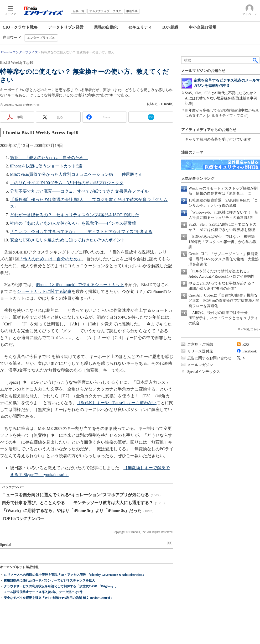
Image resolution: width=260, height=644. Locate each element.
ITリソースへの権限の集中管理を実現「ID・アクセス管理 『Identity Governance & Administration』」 (76, 575)
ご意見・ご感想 (200, 344)
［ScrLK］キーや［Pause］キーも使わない (117, 403)
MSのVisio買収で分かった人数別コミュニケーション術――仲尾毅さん (76, 174)
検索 (256, 60)
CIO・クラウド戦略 (20, 27)
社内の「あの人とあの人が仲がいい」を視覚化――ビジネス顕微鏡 (73, 223)
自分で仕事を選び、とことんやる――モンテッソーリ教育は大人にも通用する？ (77, 503)
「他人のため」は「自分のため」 (50, 259)
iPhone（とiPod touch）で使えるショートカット (80, 285)
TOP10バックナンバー (23, 518)
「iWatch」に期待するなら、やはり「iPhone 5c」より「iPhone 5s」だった (72, 511)
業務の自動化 (106, 27)
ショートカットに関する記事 (44, 291)
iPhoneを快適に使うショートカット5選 (46, 166)
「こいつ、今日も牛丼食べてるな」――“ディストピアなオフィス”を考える (81, 232)
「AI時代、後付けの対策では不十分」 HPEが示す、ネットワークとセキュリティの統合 (223, 318)
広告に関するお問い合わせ (209, 358)
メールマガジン (200, 365)
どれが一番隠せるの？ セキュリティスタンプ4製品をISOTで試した (75, 215)
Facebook (249, 351)
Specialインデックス (204, 372)
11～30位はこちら (248, 329)
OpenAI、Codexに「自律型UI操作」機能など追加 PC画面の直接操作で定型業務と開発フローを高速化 (224, 301)
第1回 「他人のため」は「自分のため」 (49, 158)
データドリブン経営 (66, 27)
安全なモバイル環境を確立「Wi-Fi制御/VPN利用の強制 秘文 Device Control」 (58, 598)
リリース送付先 (200, 351)
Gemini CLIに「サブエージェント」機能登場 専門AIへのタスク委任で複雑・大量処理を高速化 (224, 259)
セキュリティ (140, 27)
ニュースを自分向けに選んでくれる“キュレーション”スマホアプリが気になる (75, 495)
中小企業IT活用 (203, 27)
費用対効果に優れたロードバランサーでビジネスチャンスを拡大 (49, 580)
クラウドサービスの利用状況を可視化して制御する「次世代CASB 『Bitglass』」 (61, 586)
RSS (246, 344)
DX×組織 (170, 27)
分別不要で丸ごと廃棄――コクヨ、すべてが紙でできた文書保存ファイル (79, 191)
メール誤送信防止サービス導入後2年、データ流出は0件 (43, 592)
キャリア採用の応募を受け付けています (218, 139)
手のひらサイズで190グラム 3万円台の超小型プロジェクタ (67, 183)
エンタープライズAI (41, 38)
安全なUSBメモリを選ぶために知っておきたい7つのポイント (68, 240)
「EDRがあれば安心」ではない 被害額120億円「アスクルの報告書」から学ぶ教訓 (223, 242)
